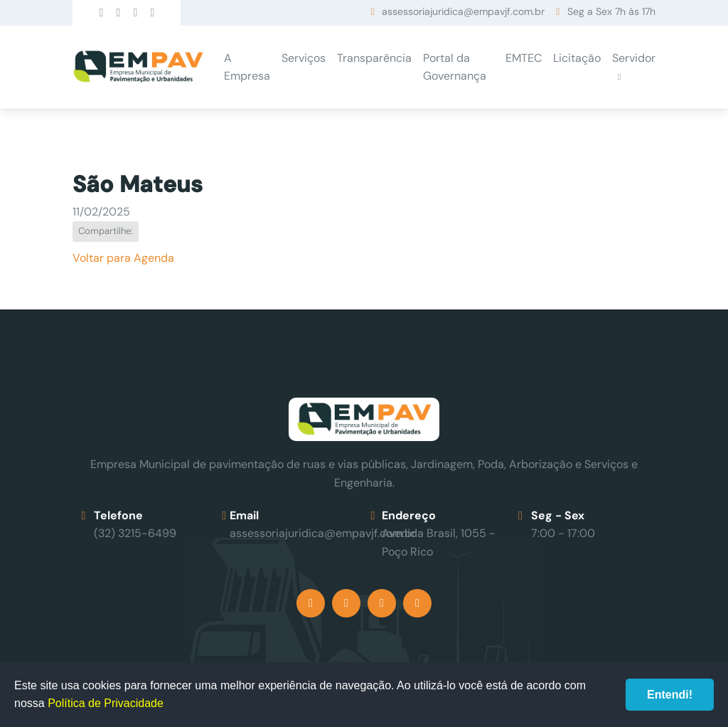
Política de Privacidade (106, 703)
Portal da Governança (455, 67)
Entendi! (670, 695)
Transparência (374, 58)
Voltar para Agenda (123, 258)
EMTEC (524, 58)
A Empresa (247, 67)
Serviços (304, 58)
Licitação (577, 58)
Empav (138, 67)
